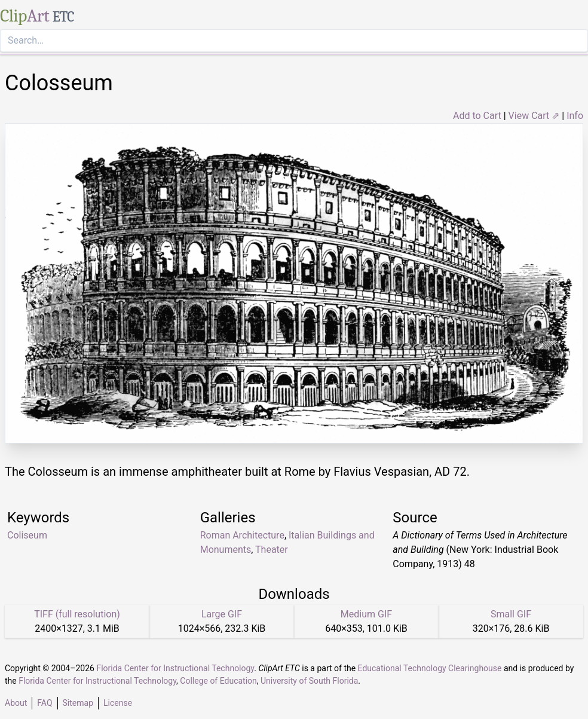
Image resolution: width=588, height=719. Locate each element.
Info (575, 116)
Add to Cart (477, 116)
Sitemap (78, 703)
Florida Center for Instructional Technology (175, 668)
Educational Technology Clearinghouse (430, 668)
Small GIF (511, 614)
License (118, 703)
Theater (272, 550)
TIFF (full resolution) (77, 614)
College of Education (218, 681)
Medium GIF (366, 614)
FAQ (45, 703)
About (16, 703)
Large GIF (222, 614)
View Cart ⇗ (534, 116)
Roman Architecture (242, 535)
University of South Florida (309, 681)
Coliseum (27, 535)
